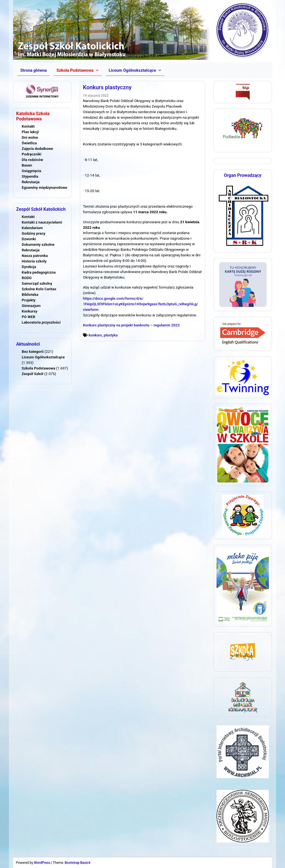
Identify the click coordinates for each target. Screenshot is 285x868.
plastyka (110, 335)
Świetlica (29, 143)
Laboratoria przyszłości (41, 322)
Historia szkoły (34, 261)
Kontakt (28, 126)
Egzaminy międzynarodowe (44, 188)
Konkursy (30, 311)
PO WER (29, 317)
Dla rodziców (32, 160)
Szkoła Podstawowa (38, 368)
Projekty (29, 300)
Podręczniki (31, 154)
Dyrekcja (29, 267)
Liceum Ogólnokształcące (43, 357)
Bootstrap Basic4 (77, 863)
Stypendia (30, 176)
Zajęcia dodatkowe (37, 149)
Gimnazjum (31, 306)
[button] (78, 70)
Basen (27, 165)
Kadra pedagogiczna (39, 272)
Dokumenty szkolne (38, 245)
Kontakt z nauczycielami (42, 222)
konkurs (95, 335)
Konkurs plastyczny (107, 87)
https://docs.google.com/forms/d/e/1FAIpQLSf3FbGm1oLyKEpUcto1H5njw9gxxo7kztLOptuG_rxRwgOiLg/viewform (140, 304)
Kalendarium (32, 228)
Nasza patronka (35, 256)
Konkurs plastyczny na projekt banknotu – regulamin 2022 (131, 325)
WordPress (42, 863)
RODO (27, 278)
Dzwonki (29, 239)
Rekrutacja (31, 182)
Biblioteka (30, 295)
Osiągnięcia (31, 171)
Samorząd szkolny (37, 283)
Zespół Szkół (33, 374)
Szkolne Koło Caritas (39, 289)
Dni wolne (30, 137)
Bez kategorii (33, 352)
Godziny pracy (34, 233)
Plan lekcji (30, 132)
